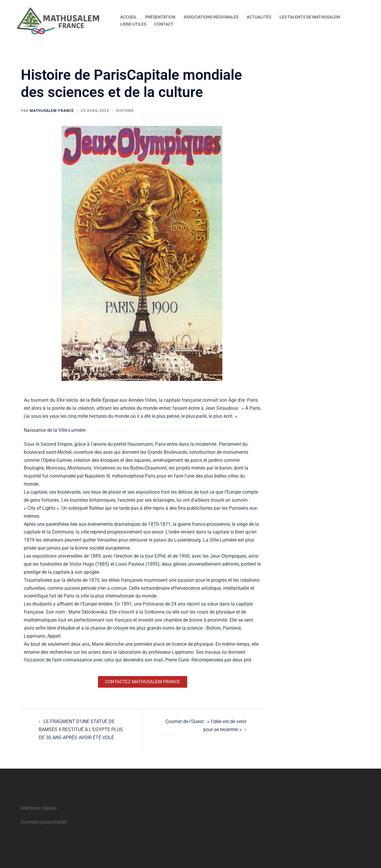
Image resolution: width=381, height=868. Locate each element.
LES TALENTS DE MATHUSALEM (310, 17)
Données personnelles (44, 822)
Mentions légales (39, 808)
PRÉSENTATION (160, 17)
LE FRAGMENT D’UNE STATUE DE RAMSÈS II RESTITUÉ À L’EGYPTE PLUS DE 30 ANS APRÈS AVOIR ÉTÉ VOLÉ (81, 729)
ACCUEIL (129, 17)
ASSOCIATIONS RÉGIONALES (211, 17)
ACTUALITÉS (259, 17)
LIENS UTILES (133, 24)
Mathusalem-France (52, 111)
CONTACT (164, 24)
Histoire (125, 111)
